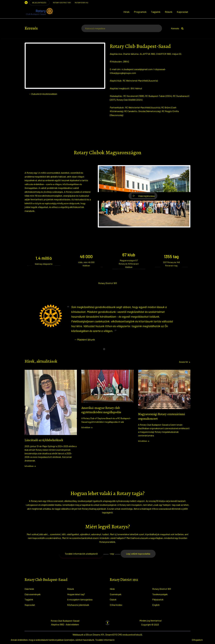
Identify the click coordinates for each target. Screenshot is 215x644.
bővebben (30, 466)
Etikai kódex (116, 605)
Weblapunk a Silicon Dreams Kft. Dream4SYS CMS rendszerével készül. (108, 635)
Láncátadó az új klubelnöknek (44, 440)
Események (116, 594)
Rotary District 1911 (162, 589)
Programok (140, 12)
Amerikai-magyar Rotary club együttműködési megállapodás (101, 410)
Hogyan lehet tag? (76, 594)
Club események (33, 594)
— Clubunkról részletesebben (43, 94)
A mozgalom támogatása (80, 599)
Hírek (126, 12)
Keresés (177, 28)
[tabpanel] (107, 326)
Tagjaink (156, 12)
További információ (105, 640)
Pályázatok (158, 599)
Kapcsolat (182, 12)
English (156, 605)
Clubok (113, 599)
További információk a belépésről (81, 554)
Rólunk (169, 12)
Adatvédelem (72, 624)
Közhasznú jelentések (78, 605)
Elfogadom (197, 640)
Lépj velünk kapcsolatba (138, 554)
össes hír (185, 362)
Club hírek (29, 589)
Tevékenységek (160, 594)
